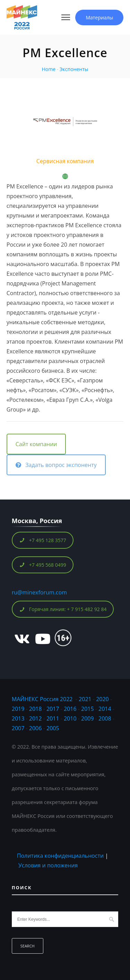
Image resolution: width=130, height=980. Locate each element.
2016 (70, 709)
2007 (18, 728)
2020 (102, 699)
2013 (18, 718)
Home (49, 69)
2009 (88, 718)
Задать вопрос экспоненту (56, 465)
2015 (88, 709)
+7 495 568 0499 (43, 565)
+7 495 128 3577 (43, 540)
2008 (105, 718)
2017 (53, 709)
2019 (18, 709)
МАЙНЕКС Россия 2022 (42, 699)
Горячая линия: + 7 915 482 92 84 (63, 609)
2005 (53, 728)
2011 (53, 718)
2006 (36, 728)
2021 (85, 699)
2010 (70, 718)
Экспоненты (74, 69)
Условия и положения (48, 865)
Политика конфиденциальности (60, 856)
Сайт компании (36, 444)
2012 (36, 718)
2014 (105, 709)
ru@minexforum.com (39, 592)
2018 (36, 709)
